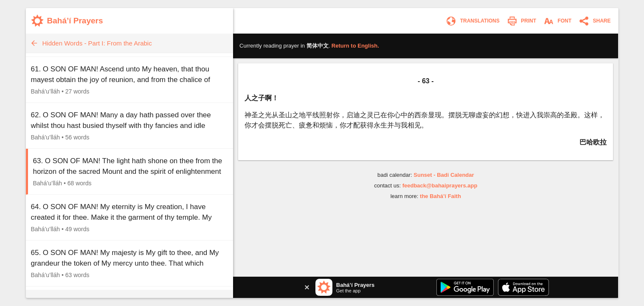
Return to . (355, 46)
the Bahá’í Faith (440, 196)
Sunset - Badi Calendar (444, 175)
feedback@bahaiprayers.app (440, 186)
